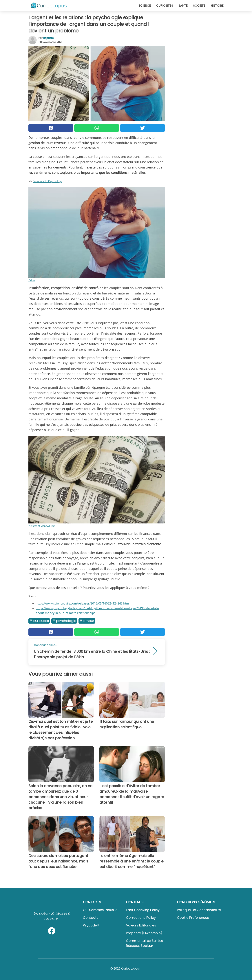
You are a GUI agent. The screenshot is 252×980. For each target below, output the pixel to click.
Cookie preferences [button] (193, 918)
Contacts (91, 918)
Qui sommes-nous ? (100, 910)
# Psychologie (64, 621)
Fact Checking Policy (143, 910)
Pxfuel (32, 280)
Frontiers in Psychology (48, 181)
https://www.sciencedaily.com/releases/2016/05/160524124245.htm (82, 603)
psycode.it (91, 925)
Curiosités (165, 6)
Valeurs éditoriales (141, 925)
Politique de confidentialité (199, 910)
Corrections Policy (141, 918)
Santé (183, 6)
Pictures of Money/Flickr (42, 526)
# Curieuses (39, 621)
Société (199, 6)
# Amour (87, 621)
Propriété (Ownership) (144, 933)
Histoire (217, 6)
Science (145, 6)
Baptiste (49, 38)
